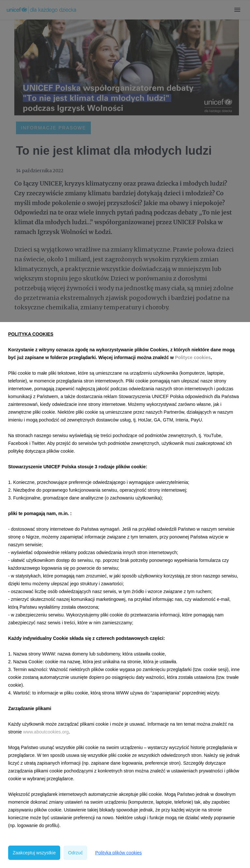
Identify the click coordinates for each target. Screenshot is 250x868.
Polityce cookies (193, 357)
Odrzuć (75, 853)
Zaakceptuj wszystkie (34, 853)
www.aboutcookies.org (46, 732)
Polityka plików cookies (118, 853)
